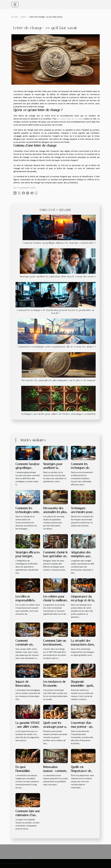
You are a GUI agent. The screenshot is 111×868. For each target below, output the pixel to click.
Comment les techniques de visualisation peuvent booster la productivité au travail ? (55, 312)
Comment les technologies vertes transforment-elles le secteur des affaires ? (57, 347)
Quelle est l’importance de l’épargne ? (81, 771)
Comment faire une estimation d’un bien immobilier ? (28, 815)
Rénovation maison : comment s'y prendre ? (55, 771)
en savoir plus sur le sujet (70, 119)
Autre (23, 17)
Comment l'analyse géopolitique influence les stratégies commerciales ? (59, 243)
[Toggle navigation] (15, 5)
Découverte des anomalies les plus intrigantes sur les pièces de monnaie (59, 380)
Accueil (15, 17)
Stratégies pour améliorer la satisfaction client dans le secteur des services (58, 276)
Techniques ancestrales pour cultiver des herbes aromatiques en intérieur (58, 414)
